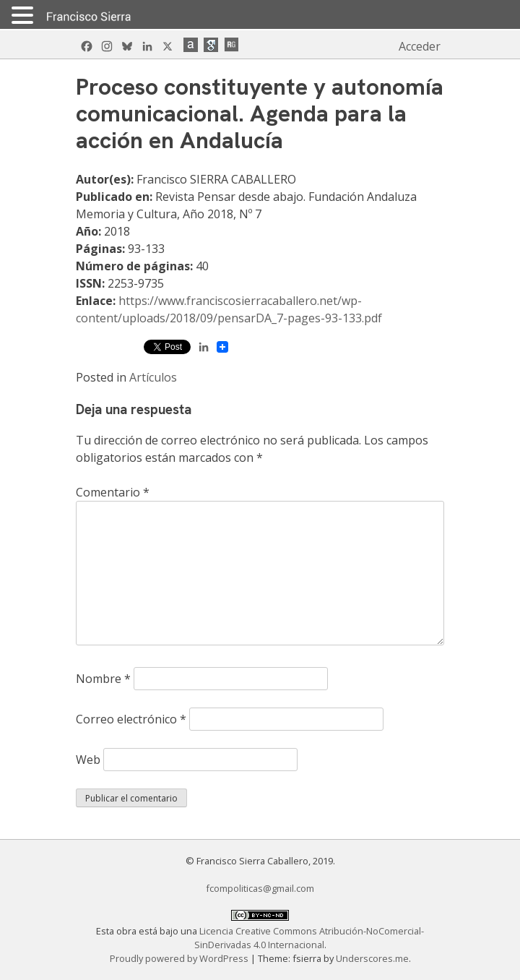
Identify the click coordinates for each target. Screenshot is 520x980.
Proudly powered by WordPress (180, 958)
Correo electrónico (131, 719)
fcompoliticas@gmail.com (260, 888)
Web (88, 760)
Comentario (113, 492)
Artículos (153, 377)
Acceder (420, 46)
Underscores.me (372, 958)
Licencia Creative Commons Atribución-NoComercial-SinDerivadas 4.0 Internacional (309, 938)
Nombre (103, 679)
